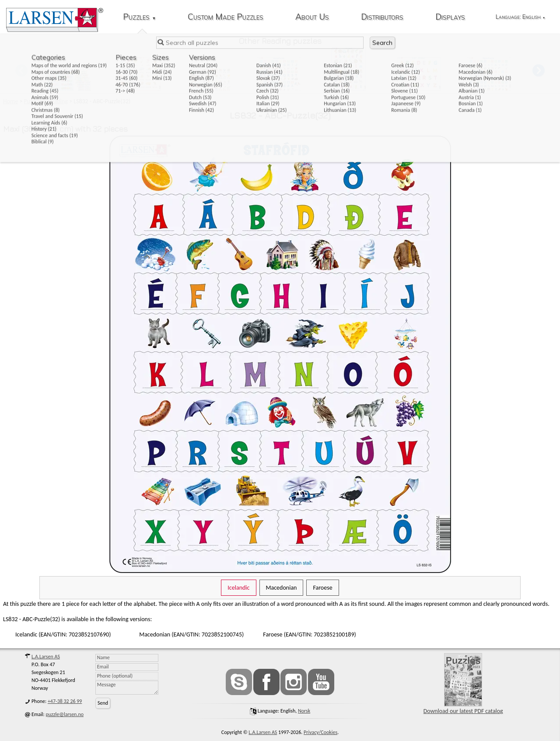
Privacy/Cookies (320, 732)
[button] (539, 70)
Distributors (382, 17)
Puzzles (139, 17)
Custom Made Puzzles (226, 17)
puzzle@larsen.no (65, 714)
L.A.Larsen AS (46, 657)
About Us (312, 17)
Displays (450, 17)
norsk (304, 711)
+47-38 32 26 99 (65, 701)
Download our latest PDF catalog (463, 684)
